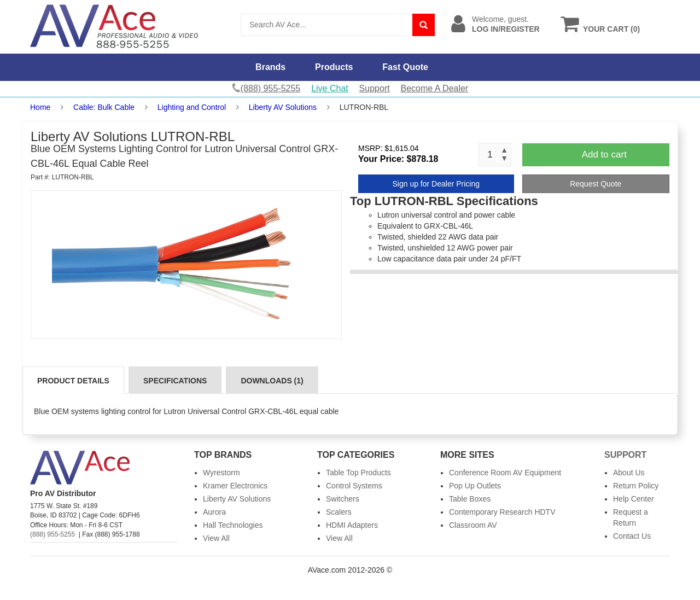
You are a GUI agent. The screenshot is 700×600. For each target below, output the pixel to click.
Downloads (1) (272, 381)
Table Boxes (470, 499)
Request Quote (596, 184)
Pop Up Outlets (475, 486)
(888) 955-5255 (52, 534)
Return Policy (636, 486)
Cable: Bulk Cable (104, 107)
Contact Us (632, 536)
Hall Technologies (233, 525)
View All (216, 538)
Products (334, 67)
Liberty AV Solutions (283, 107)
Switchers (343, 499)
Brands (270, 67)
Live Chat (330, 88)
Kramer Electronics (235, 486)
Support (375, 88)
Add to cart (604, 155)
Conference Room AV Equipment (505, 473)
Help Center (634, 499)
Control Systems (354, 486)
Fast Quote (405, 67)
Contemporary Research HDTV (502, 512)
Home (40, 107)
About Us (629, 473)
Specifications (175, 381)
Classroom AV (473, 525)
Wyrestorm (221, 473)
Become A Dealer (435, 88)
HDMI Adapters (352, 525)
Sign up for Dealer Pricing (436, 184)
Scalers (339, 512)
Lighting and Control (192, 107)
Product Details (73, 381)
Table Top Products (358, 473)
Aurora (214, 512)
